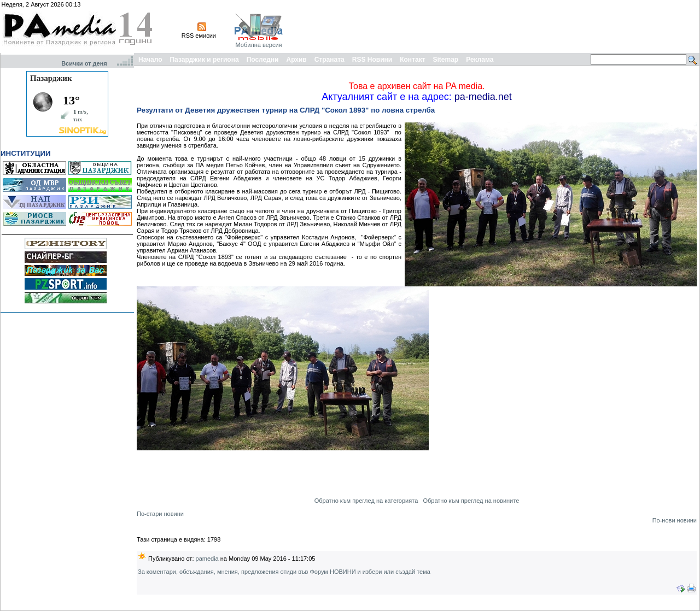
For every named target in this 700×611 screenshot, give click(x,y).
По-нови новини (675, 520)
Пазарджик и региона (204, 60)
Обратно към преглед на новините (471, 501)
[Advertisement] (499, 26)
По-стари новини (160, 514)
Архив (296, 60)
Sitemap (446, 60)
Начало (150, 60)
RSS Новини (372, 60)
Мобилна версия (258, 45)
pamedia (207, 559)
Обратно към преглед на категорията (366, 501)
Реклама (480, 60)
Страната (329, 60)
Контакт (412, 60)
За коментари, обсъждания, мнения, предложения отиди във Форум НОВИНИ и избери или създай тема (284, 572)
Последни (263, 60)
